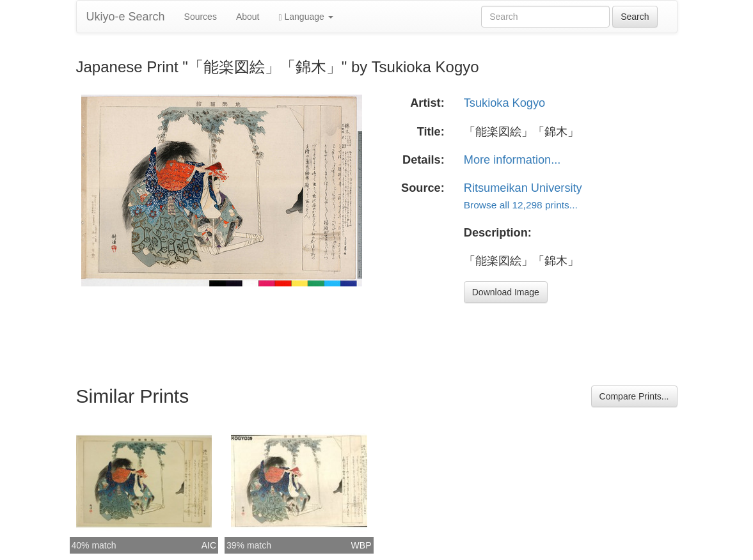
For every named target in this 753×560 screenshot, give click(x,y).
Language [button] (306, 17)
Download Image (506, 292)
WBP (361, 545)
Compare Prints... (634, 396)
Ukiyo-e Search (126, 17)
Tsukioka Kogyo (504, 103)
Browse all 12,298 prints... (521, 205)
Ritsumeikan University (523, 188)
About (248, 17)
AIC (209, 545)
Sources (201, 17)
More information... (512, 160)
